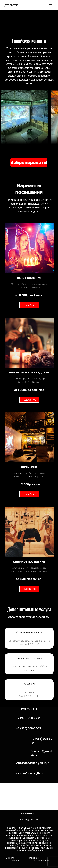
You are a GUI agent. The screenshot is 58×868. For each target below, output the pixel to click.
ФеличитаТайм (35, 860)
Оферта (11, 858)
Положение (33, 858)
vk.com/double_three (30, 773)
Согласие (16, 860)
